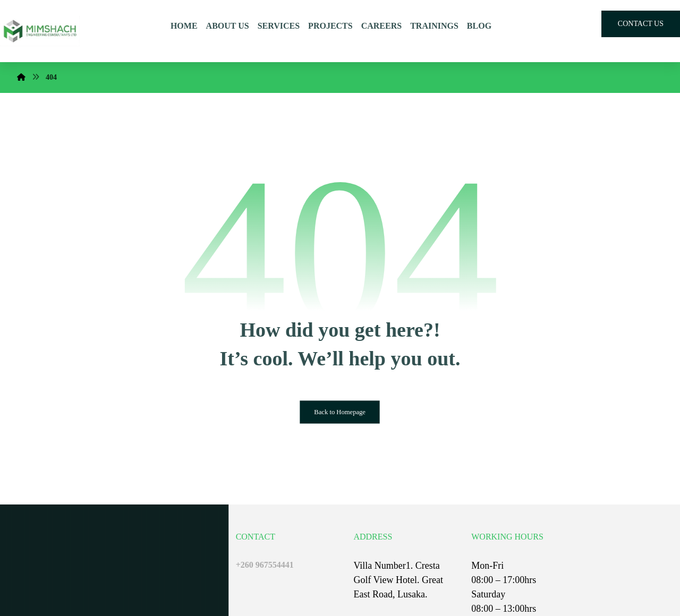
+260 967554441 (265, 565)
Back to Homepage (340, 412)
